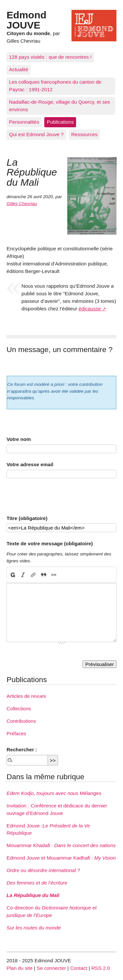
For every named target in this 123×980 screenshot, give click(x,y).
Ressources (84, 134)
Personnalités (24, 122)
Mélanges (54, 793)
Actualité (19, 69)
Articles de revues (26, 696)
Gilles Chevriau (22, 204)
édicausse (90, 309)
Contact (79, 968)
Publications (60, 122)
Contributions (21, 721)
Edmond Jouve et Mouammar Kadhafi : (61, 858)
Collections (19, 709)
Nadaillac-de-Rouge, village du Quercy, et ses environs (60, 106)
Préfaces (16, 733)
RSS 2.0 (101, 968)
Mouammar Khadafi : (61, 845)
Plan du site (20, 968)
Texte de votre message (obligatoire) (50, 543)
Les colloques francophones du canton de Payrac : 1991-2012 (55, 86)
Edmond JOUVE (27, 20)
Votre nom (19, 439)
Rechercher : (22, 750)
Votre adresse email (30, 464)
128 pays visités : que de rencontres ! (51, 57)
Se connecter (51, 968)
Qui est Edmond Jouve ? (36, 134)
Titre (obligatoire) (27, 518)
